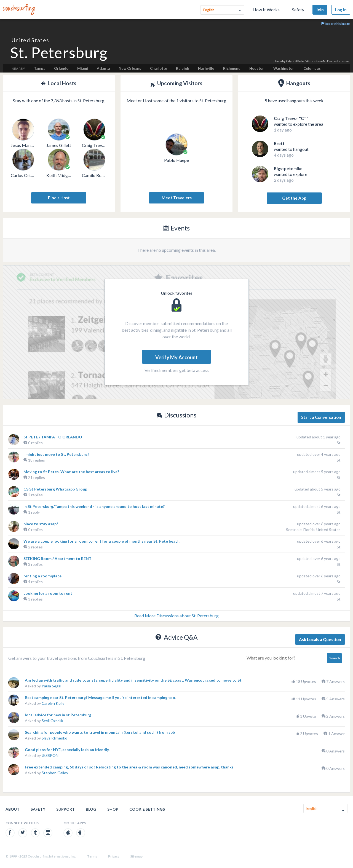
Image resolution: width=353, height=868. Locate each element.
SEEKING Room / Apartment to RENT (58, 558)
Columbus (312, 68)
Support (65, 809)
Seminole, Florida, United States (313, 530)
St (339, 443)
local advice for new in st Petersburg (58, 715)
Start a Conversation (321, 417)
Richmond (232, 68)
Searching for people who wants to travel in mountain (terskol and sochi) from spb (100, 732)
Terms (92, 856)
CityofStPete (295, 61)
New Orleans (130, 68)
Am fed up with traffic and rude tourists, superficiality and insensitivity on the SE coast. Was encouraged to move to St (133, 680)
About (13, 809)
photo (278, 61)
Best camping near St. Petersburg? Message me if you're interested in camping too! (101, 697)
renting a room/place (42, 576)
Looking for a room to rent (48, 593)
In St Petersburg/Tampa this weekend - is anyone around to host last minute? (94, 506)
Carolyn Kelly (53, 703)
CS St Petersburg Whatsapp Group (55, 489)
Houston (257, 68)
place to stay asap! (41, 524)
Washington (284, 68)
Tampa (40, 68)
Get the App (294, 198)
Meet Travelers (177, 198)
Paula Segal (51, 686)
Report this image (335, 24)
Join (320, 10)
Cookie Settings (147, 809)
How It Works (266, 10)
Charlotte (159, 68)
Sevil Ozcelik (52, 721)
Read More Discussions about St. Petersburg (176, 616)
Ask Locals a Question (320, 639)
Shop (113, 809)
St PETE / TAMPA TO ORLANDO (53, 437)
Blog (91, 809)
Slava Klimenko (54, 738)
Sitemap (136, 856)
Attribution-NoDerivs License (327, 61)
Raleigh (183, 68)
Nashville (206, 68)
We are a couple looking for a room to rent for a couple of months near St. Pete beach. (102, 541)
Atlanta (103, 68)
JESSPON (50, 755)
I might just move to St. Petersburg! (56, 454)
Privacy (114, 856)
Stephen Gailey (55, 773)
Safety (298, 10)
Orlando (61, 68)
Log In (341, 10)
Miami (83, 68)
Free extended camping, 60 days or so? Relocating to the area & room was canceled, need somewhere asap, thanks (129, 767)
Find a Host (59, 198)
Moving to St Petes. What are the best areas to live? (71, 472)
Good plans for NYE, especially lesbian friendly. (67, 750)
